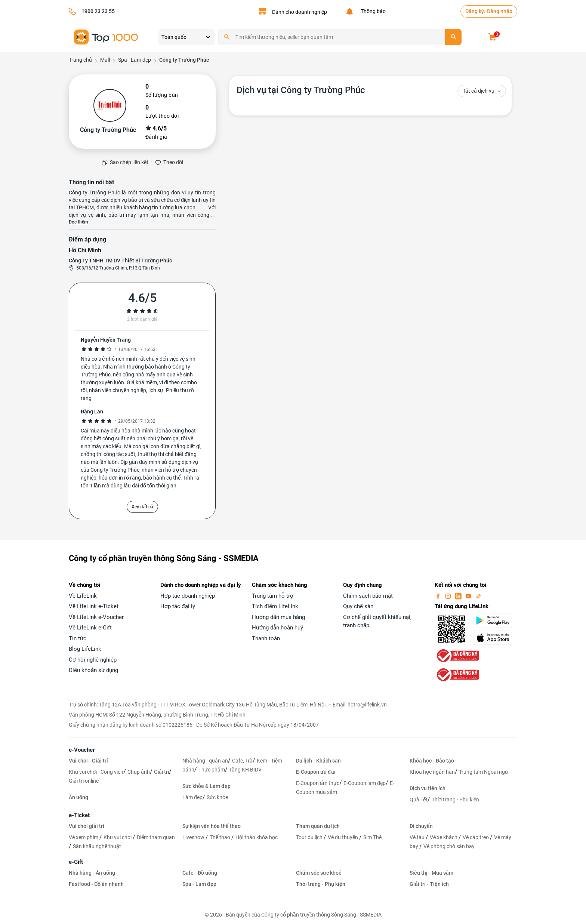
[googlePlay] (495, 620)
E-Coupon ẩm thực (318, 783)
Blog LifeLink (85, 649)
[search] (453, 37)
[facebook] (439, 596)
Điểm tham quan (156, 837)
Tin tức (78, 638)
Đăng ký (475, 11)
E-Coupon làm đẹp (365, 783)
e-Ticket (79, 815)
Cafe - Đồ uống (200, 873)
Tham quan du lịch (318, 826)
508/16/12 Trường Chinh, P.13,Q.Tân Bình (118, 268)
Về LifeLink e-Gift (90, 628)
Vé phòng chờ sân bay (449, 846)
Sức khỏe (217, 797)
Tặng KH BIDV (245, 770)
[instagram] (449, 596)
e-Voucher (82, 750)
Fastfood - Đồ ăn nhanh (96, 884)
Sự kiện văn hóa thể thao (212, 826)
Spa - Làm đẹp (199, 884)
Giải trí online (84, 781)
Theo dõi (173, 162)
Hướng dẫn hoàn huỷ (277, 628)
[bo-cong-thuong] (457, 655)
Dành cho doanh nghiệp (300, 12)
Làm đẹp (192, 797)
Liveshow (194, 837)
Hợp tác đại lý (178, 606)
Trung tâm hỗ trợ (273, 596)
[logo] (106, 36)
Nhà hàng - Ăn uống (92, 873)
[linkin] (459, 596)
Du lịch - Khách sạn (318, 761)
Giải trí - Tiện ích (429, 884)
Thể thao (220, 837)
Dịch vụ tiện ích (428, 788)
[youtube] (469, 596)
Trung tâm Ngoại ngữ (484, 772)
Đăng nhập (500, 11)
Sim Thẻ (372, 837)
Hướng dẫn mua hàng (278, 617)
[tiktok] (478, 596)
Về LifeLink (83, 596)
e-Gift (76, 862)
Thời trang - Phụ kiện (455, 800)
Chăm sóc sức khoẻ (319, 873)
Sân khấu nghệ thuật (97, 846)
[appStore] (495, 638)
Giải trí (161, 772)
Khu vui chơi (118, 837)
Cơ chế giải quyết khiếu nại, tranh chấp (377, 621)
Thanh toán (266, 638)
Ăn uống (78, 797)
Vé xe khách (444, 837)
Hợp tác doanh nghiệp (188, 596)
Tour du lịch (310, 837)
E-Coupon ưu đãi (316, 772)
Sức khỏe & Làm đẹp (206, 786)
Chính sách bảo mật (368, 596)
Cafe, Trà (242, 761)
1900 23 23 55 (98, 11)
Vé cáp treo (476, 837)
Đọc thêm (78, 222)
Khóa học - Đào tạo (432, 761)
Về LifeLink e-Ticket (94, 606)
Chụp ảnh (139, 772)
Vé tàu (418, 837)
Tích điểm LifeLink (275, 606)
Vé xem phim (84, 837)
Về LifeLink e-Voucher (96, 617)
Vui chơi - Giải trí (88, 761)
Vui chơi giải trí (87, 826)
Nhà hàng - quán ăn (205, 761)
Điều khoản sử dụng (93, 670)
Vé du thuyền (343, 837)
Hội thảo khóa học (257, 837)
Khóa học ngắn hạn (432, 772)
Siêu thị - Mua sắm (431, 873)
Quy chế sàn (358, 606)
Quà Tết (419, 800)
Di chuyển (421, 826)
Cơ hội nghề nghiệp (93, 660)
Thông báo (372, 11)
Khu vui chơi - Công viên (96, 772)
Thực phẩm (212, 770)
